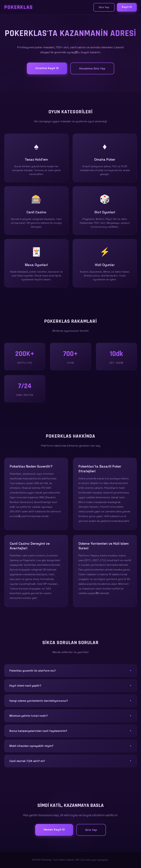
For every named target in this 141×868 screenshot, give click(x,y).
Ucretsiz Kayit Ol (47, 68)
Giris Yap (104, 7)
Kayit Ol (127, 7)
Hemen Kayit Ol (54, 830)
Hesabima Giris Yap (92, 68)
